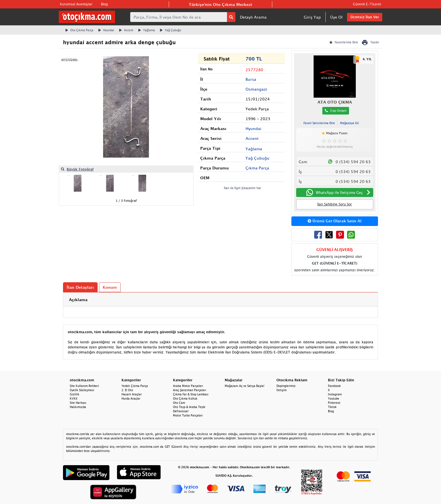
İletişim (282, 390)
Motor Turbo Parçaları (188, 415)
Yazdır (370, 42)
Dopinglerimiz (286, 386)
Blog (104, 4)
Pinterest (334, 403)
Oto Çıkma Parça (79, 30)
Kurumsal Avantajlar (76, 4)
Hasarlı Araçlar (132, 394)
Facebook (334, 386)
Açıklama (78, 300)
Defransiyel (181, 411)
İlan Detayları (80, 287)
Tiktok (332, 407)
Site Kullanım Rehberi (84, 386)
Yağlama (147, 30)
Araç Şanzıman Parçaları (190, 390)
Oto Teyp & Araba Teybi (189, 407)
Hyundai (106, 30)
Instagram (335, 394)
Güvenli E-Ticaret (367, 4)
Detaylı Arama (253, 17)
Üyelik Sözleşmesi (82, 390)
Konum (110, 287)
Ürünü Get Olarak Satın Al (335, 221)
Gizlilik (75, 394)
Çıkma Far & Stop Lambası (191, 394)
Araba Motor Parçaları (188, 386)
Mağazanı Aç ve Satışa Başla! (245, 386)
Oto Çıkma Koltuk (185, 398)
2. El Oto (127, 390)
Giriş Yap (312, 17)
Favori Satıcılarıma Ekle (319, 123)
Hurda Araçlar (131, 398)
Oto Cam (179, 403)
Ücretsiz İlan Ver (365, 17)
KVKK (74, 398)
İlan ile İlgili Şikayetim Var (243, 188)
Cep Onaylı (336, 110)
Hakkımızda (78, 407)
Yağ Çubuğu (171, 30)
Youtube (334, 398)
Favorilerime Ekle (344, 42)
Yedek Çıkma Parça (135, 386)
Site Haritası (78, 403)
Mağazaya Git (349, 123)
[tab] (220, 300)
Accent (126, 30)
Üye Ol (336, 17)
